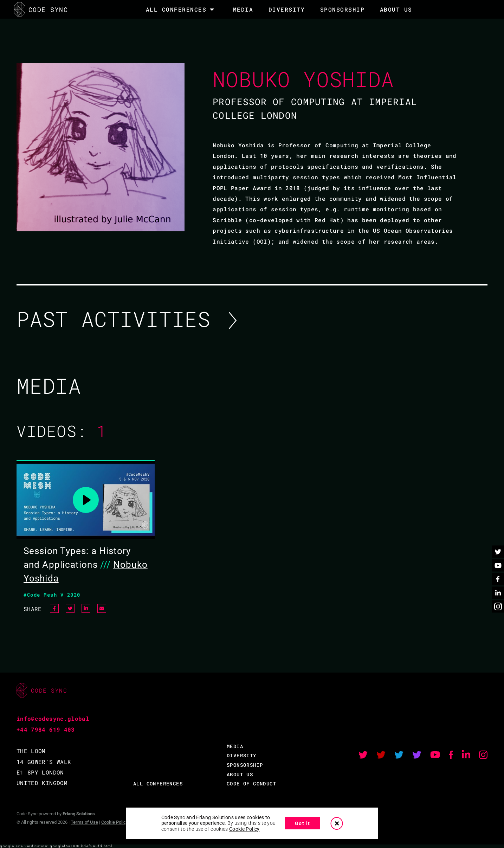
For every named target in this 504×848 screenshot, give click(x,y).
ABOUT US (240, 774)
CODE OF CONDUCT (251, 783)
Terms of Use (84, 822)
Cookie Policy (115, 822)
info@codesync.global (53, 718)
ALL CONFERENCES (158, 783)
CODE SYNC (41, 9)
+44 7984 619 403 (46, 729)
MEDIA (243, 9)
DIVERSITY (287, 9)
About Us (396, 9)
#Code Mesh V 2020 (52, 595)
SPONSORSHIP (343, 9)
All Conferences (176, 9)
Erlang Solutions (79, 814)
